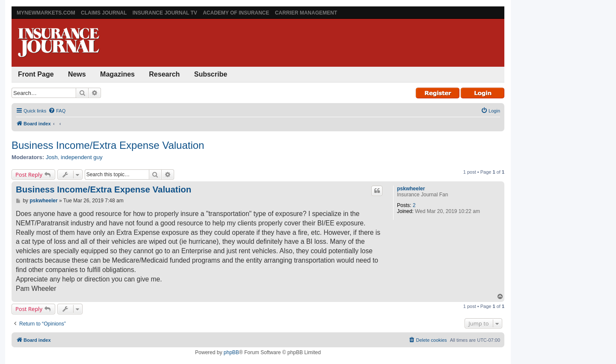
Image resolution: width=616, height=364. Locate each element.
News (77, 74)
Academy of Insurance (236, 13)
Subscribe (211, 74)
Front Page (36, 74)
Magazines (117, 74)
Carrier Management (306, 13)
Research (164, 74)
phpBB (231, 352)
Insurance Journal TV (165, 13)
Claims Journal (104, 13)
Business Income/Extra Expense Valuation (108, 145)
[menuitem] (57, 111)
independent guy (82, 157)
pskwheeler (411, 189)
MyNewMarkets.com (46, 13)
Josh (52, 157)
